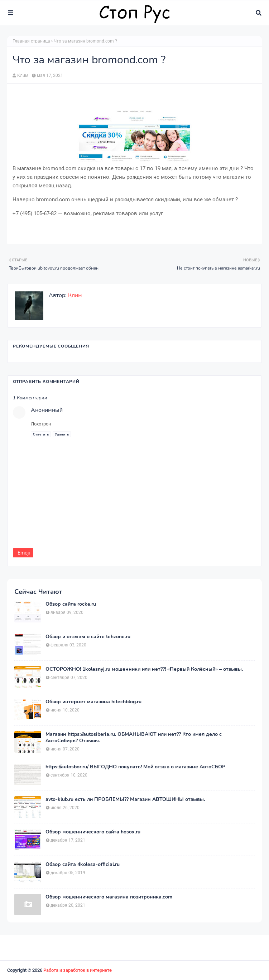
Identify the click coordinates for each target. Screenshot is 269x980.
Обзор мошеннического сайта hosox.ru (93, 832)
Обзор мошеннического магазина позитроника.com (109, 897)
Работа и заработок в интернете (78, 970)
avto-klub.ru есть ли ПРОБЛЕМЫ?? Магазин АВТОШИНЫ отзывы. (125, 799)
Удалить (62, 434)
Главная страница (31, 41)
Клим (23, 75)
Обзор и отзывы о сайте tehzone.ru (88, 637)
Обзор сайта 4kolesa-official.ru (83, 865)
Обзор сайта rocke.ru (71, 604)
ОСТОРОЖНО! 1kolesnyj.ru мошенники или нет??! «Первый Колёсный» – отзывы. (144, 669)
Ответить (41, 434)
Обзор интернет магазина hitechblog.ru (93, 702)
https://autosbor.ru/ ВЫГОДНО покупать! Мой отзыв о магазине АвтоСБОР (135, 767)
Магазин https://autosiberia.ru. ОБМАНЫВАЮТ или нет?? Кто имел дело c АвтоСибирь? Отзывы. (134, 738)
